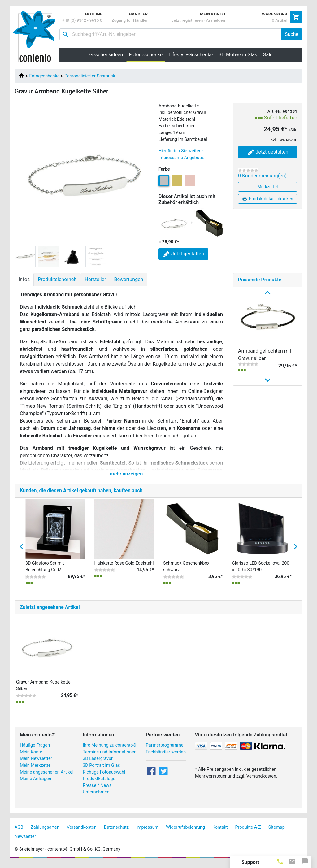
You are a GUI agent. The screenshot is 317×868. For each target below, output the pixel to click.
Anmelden (216, 20)
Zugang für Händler (130, 20)
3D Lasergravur (98, 764)
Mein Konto (31, 757)
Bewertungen (128, 279)
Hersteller (95, 279)
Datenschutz (116, 833)
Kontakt (220, 833)
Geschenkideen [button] (106, 55)
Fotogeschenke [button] (147, 54)
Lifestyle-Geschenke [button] (191, 55)
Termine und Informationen (110, 757)
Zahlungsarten (45, 833)
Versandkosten (82, 833)
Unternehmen (96, 798)
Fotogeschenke (45, 76)
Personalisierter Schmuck (90, 76)
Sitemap (277, 833)
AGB (19, 833)
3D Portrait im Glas (101, 771)
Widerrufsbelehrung (185, 833)
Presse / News (97, 791)
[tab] (280, 861)
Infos (24, 279)
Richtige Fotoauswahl (104, 777)
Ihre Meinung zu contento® (110, 751)
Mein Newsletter (36, 764)
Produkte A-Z (248, 833)
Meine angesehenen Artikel (47, 777)
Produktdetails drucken (268, 199)
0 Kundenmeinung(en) (262, 176)
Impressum (147, 833)
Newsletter (25, 842)
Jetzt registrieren (187, 20)
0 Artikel (280, 20)
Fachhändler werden (166, 757)
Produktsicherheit (57, 279)
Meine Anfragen (35, 784)
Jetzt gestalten (268, 152)
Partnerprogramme (165, 751)
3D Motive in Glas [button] (238, 55)
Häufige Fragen (35, 751)
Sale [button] (268, 55)
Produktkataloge (99, 784)
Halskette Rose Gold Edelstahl (124, 569)
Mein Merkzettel (36, 771)
